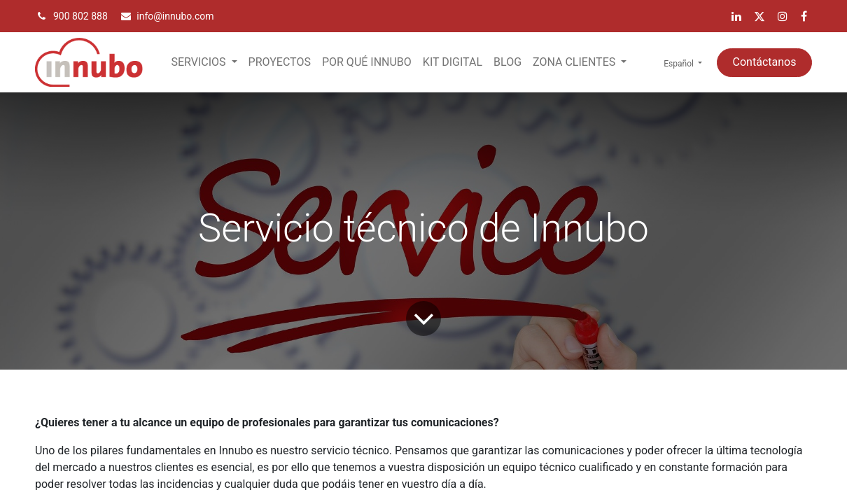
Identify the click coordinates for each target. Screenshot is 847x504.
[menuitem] (280, 62)
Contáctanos (765, 62)
